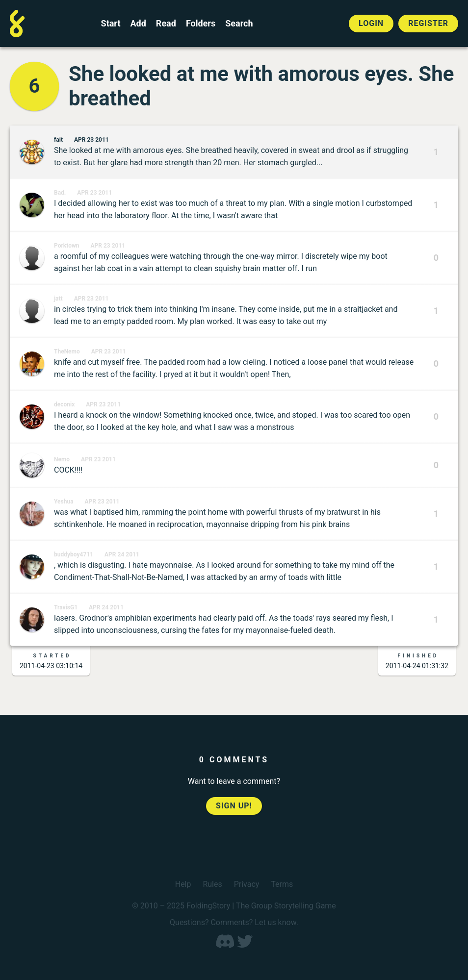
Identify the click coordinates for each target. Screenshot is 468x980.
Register (428, 23)
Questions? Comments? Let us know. (234, 922)
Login (371, 23)
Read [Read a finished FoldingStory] (166, 24)
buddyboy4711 (74, 554)
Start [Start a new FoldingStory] (111, 24)
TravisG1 (66, 607)
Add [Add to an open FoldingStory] (138, 24)
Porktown (66, 246)
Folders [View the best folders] (201, 24)
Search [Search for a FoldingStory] (239, 24)
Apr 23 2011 (91, 140)
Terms (282, 884)
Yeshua (64, 502)
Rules (212, 884)
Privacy (247, 884)
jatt (58, 299)
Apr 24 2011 (122, 554)
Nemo (62, 459)
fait (58, 140)
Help (183, 884)
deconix (64, 404)
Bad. (60, 193)
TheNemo (67, 352)
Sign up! (234, 806)
